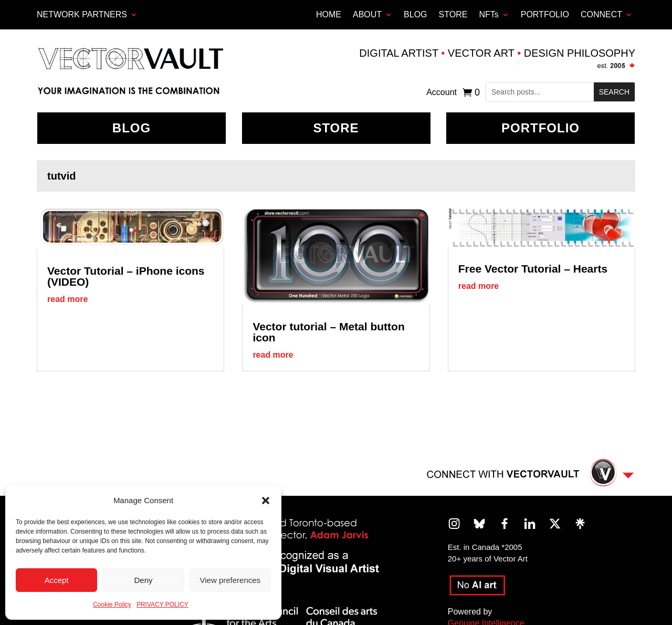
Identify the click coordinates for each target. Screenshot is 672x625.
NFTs (489, 14)
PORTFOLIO (545, 14)
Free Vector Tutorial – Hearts (533, 269)
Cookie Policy (112, 605)
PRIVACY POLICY (162, 605)
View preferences (230, 580)
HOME (329, 14)
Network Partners (82, 14)
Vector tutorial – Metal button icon (328, 332)
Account (442, 93)
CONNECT (601, 14)
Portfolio (540, 128)
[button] (266, 501)
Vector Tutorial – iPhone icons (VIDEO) (126, 276)
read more (67, 299)
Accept (57, 580)
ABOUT (367, 14)
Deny (143, 580)
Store (336, 128)
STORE (453, 14)
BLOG (415, 14)
